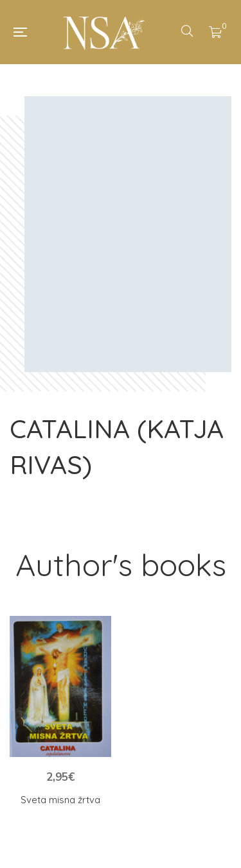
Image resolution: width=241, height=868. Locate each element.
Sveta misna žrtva (60, 800)
